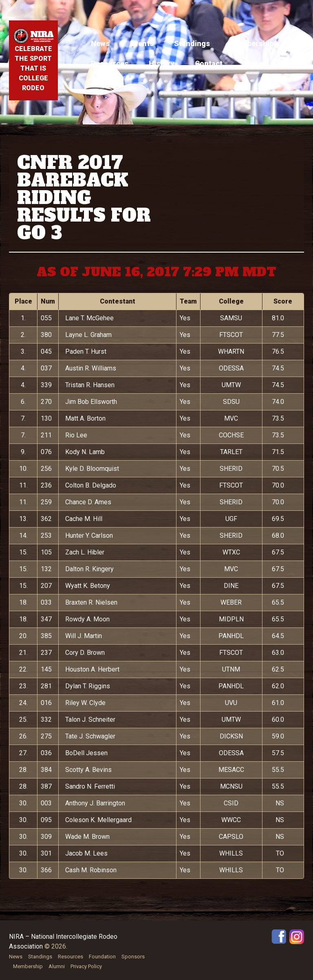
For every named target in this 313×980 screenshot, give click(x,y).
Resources (110, 63)
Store (253, 63)
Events (142, 43)
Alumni (57, 966)
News (100, 43)
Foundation (102, 957)
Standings (192, 43)
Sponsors (133, 957)
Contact (209, 63)
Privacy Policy (86, 966)
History (162, 63)
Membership (252, 43)
